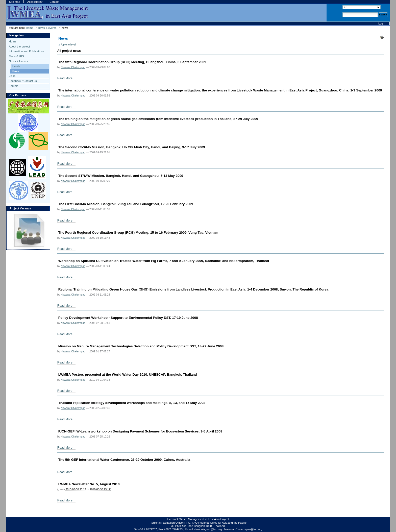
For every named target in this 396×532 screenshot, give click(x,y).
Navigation (16, 35)
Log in (382, 23)
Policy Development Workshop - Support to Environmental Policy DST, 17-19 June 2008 (128, 318)
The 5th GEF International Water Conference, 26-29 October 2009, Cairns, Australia (124, 460)
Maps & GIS (16, 56)
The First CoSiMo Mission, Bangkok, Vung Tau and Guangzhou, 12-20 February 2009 (126, 204)
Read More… (66, 78)
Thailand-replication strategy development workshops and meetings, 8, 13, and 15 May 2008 (132, 403)
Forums (14, 86)
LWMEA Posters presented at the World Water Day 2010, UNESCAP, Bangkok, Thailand (128, 374)
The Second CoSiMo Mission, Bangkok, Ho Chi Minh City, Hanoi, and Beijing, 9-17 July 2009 (132, 147)
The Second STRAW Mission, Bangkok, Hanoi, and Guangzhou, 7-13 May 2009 (121, 176)
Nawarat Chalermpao (73, 67)
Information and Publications (26, 51)
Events (16, 66)
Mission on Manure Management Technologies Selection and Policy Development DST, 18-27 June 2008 (141, 346)
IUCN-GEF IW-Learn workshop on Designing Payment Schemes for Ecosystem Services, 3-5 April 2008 (140, 431)
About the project (19, 46)
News (15, 71)
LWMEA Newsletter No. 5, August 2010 (89, 484)
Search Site (342, 5)
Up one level (69, 45)
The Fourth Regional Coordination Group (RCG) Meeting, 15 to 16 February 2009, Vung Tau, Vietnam (138, 233)
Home (30, 28)
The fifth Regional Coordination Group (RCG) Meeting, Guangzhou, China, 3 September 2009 (132, 62)
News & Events (47, 28)
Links (12, 76)
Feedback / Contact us (23, 81)
